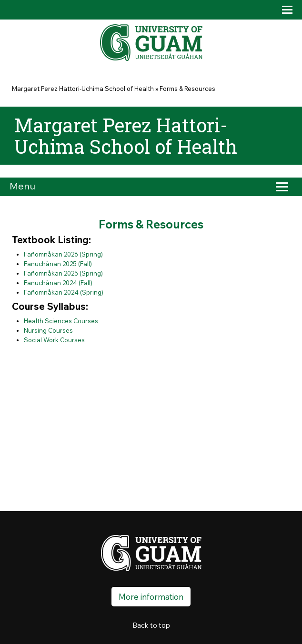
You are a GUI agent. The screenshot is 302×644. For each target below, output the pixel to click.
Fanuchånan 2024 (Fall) (58, 283)
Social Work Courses (54, 340)
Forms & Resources (187, 89)
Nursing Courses (48, 330)
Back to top (151, 625)
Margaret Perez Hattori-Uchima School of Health (83, 89)
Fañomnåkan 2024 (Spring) (64, 292)
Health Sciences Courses (61, 321)
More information (151, 597)
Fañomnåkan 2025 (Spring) (63, 273)
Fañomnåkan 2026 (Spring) (63, 254)
